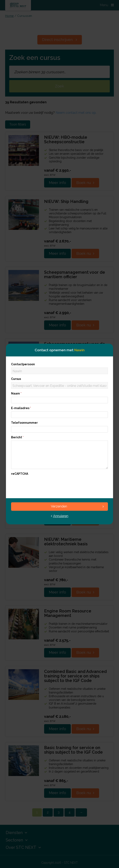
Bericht (17, 437)
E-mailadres (21, 408)
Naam (16, 393)
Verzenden (77, 506)
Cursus (16, 379)
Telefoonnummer (24, 423)
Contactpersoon (23, 364)
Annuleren (60, 516)
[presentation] (42, 485)
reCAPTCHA (20, 474)
